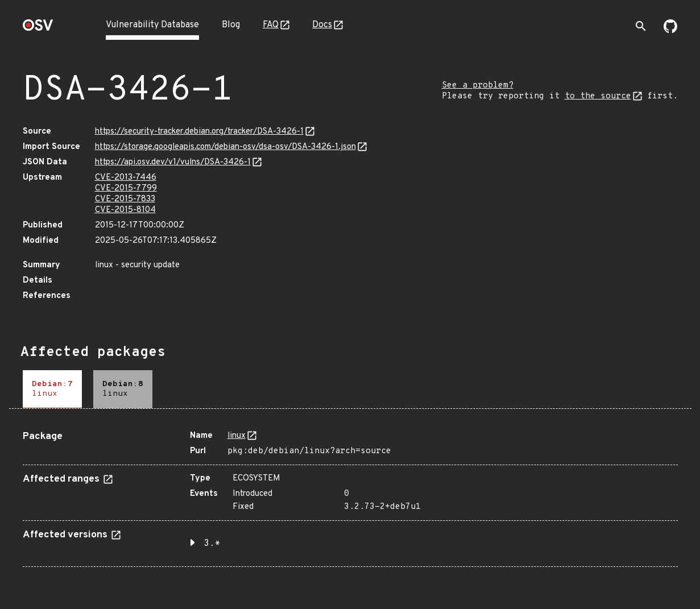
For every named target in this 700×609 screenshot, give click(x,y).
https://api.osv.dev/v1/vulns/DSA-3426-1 (173, 162)
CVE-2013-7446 (126, 178)
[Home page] (38, 29)
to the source (598, 96)
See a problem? (478, 86)
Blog (231, 25)
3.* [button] (212, 544)
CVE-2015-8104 (125, 210)
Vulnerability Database (152, 25)
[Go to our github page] (670, 31)
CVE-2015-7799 (126, 188)
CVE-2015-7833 (125, 199)
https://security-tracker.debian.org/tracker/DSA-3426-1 (199, 132)
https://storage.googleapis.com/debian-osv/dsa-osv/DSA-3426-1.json (225, 147)
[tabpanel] (350, 494)
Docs (322, 25)
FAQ (271, 25)
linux (237, 436)
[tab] (52, 389)
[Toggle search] (641, 26)
